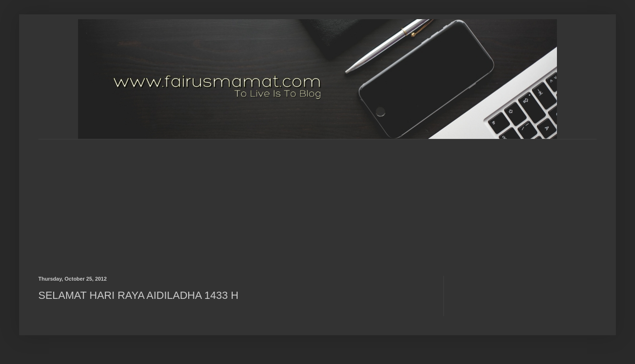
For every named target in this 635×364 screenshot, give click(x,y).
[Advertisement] (271, 199)
